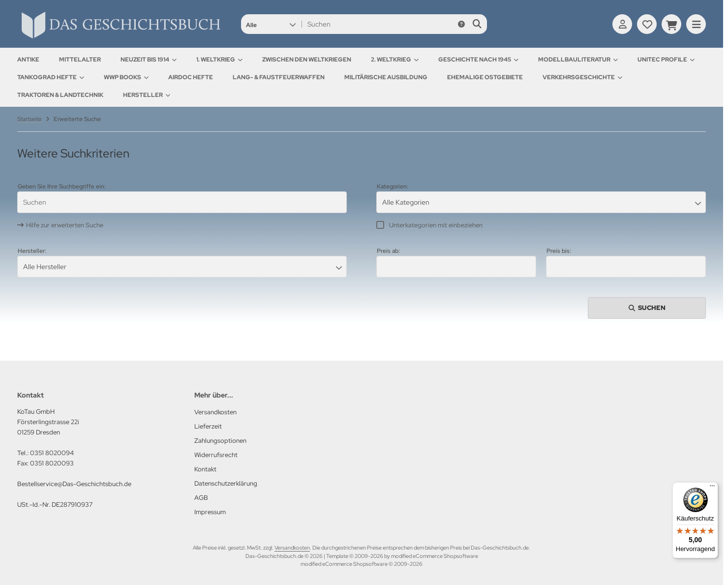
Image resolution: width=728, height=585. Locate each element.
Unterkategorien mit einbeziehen (436, 225)
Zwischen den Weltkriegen (307, 60)
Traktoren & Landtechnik (60, 95)
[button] (271, 24)
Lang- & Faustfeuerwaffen (279, 77)
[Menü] (712, 488)
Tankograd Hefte (51, 77)
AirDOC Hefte (191, 77)
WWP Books (126, 77)
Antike (28, 60)
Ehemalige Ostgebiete (485, 77)
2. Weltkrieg (395, 60)
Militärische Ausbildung (386, 77)
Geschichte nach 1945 (478, 60)
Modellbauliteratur (578, 60)
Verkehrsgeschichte (582, 77)
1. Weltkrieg (219, 60)
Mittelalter (80, 60)
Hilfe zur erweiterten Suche (65, 225)
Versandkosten (292, 548)
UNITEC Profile (666, 60)
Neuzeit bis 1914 (149, 60)
